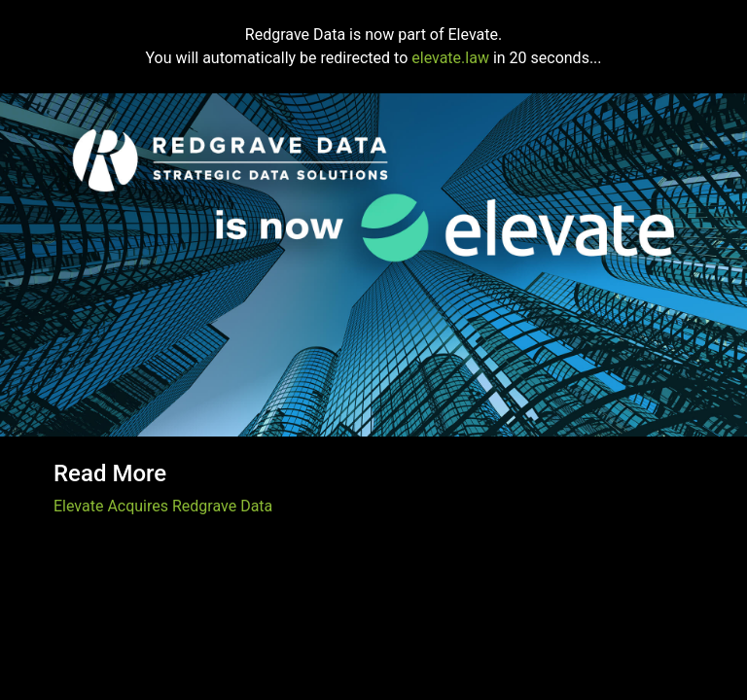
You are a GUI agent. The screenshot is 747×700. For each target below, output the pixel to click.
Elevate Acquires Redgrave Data (163, 506)
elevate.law (450, 58)
